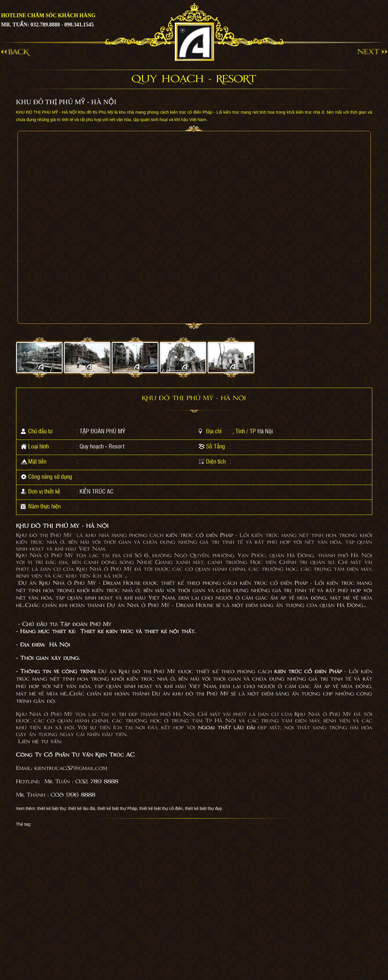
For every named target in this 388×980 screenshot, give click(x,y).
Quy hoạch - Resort (102, 446)
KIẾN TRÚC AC (96, 491)
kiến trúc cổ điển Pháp (199, 535)
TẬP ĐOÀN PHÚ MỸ (102, 431)
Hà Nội (265, 431)
